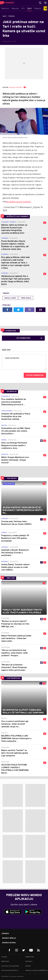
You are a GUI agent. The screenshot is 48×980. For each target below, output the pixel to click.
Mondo (6, 934)
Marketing (30, 957)
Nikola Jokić (10, 298)
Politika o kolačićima (10, 966)
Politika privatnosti (10, 971)
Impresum (5, 962)
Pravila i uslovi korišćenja (36, 971)
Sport (5, 16)
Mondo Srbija (9, 938)
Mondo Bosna (9, 943)
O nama (4, 957)
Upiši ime (6, 350)
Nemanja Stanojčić (15, 88)
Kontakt (29, 962)
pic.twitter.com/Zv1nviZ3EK (19, 201)
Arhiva (28, 966)
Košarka (12, 16)
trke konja (26, 298)
